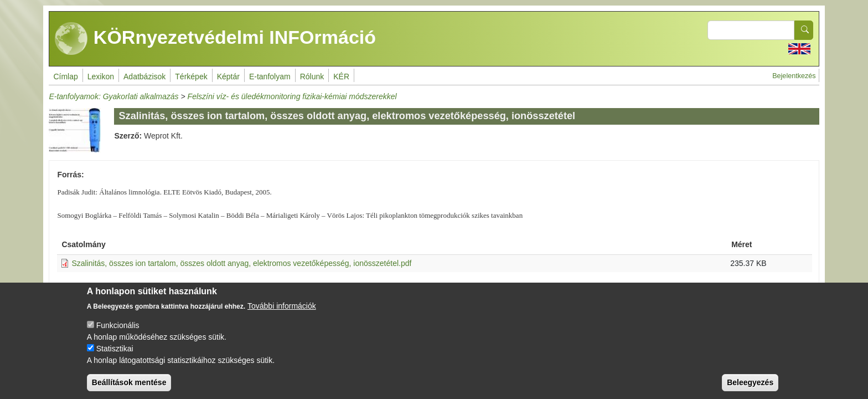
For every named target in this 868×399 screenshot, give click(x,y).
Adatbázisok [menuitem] (144, 76)
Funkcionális (118, 332)
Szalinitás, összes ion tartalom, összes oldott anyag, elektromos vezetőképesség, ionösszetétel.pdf (241, 263)
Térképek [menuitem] (191, 76)
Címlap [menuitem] (65, 76)
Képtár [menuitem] (228, 76)
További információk (282, 313)
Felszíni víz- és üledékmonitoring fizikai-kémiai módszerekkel (292, 96)
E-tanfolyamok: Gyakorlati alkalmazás (113, 96)
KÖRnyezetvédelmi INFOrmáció (215, 39)
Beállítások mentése (129, 390)
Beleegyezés (750, 390)
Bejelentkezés (794, 76)
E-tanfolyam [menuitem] (270, 76)
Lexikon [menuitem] (101, 76)
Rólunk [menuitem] (312, 76)
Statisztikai (115, 356)
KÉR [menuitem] (341, 76)
